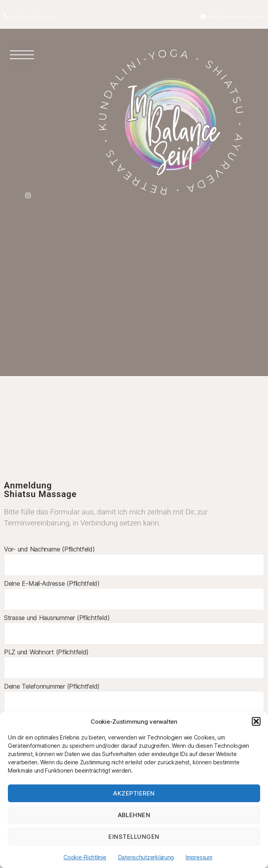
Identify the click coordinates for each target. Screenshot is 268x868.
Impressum (199, 857)
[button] (256, 721)
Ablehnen (134, 815)
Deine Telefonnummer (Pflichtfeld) (134, 698)
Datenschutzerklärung (146, 857)
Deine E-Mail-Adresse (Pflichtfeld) (134, 595)
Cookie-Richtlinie (85, 857)
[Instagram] (28, 195)
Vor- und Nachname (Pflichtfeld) (134, 561)
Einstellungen (134, 837)
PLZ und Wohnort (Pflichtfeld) (134, 663)
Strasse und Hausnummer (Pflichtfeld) (134, 629)
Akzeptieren (134, 793)
